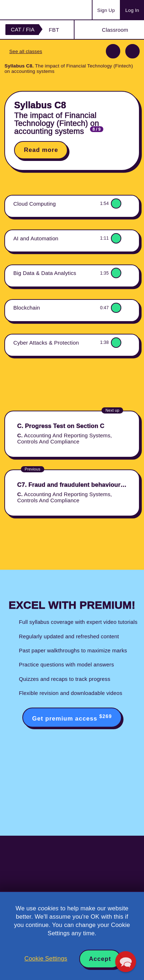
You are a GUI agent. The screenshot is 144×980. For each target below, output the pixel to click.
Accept (100, 959)
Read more (41, 150)
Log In (132, 10)
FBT (54, 30)
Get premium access (72, 718)
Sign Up (106, 10)
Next (132, 51)
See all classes (26, 51)
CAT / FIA (23, 29)
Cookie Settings (46, 959)
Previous (113, 51)
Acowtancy (34, 10)
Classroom (115, 30)
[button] (126, 962)
